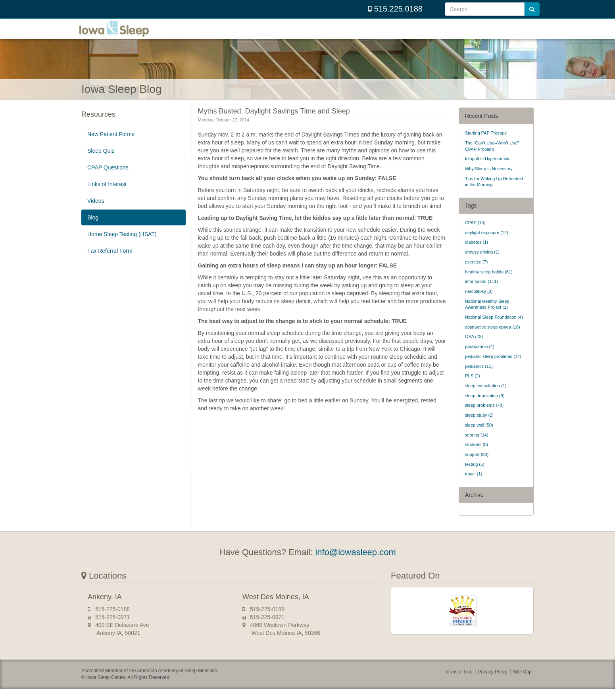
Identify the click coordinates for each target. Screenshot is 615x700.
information (481, 292)
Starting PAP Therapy (486, 144)
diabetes (477, 253)
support (477, 465)
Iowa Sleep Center (121, 35)
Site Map (522, 683)
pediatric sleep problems (493, 367)
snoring (477, 446)
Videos (96, 212)
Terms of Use (458, 683)
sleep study (479, 426)
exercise (476, 273)
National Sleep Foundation (494, 328)
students (477, 456)
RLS (473, 387)
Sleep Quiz (101, 162)
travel (474, 485)
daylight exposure (487, 244)
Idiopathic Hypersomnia (488, 170)
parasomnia (480, 358)
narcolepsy (479, 302)
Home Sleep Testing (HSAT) (122, 245)
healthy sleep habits (489, 283)
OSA (474, 348)
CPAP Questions (108, 179)
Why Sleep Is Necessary (489, 180)
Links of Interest (107, 195)
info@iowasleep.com (355, 563)
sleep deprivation (485, 407)
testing (475, 475)
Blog (93, 229)
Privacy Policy (493, 683)
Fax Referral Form (110, 262)
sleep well (479, 436)
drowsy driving (482, 263)
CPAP (475, 234)
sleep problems (484, 416)
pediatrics (479, 377)
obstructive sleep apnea (493, 338)
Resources (98, 125)
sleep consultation (486, 397)
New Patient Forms (111, 145)
